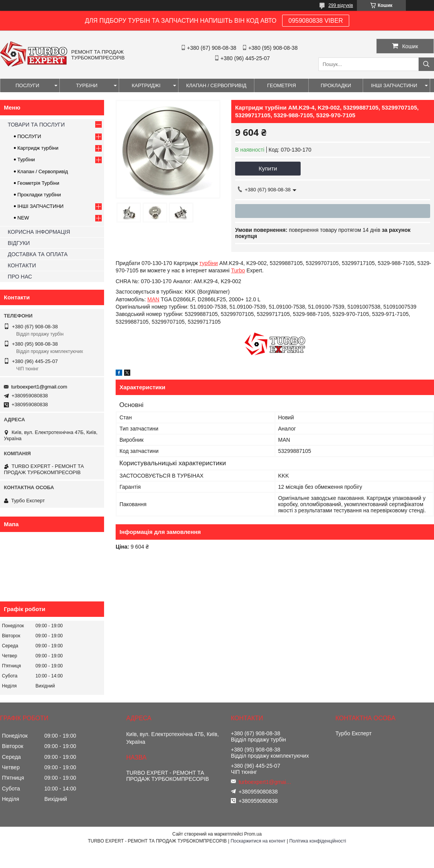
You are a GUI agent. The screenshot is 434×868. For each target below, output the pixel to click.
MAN (153, 299)
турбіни (209, 263)
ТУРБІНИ (87, 85)
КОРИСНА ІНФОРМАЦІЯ (39, 232)
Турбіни (26, 160)
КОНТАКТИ (22, 265)
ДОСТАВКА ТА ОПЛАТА (38, 254)
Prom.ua (253, 834)
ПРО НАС (20, 277)
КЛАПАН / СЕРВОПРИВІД (216, 85)
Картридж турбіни (38, 148)
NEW (23, 218)
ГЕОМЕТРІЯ (282, 85)
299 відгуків (341, 5)
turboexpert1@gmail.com (39, 387)
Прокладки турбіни (39, 195)
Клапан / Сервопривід (43, 171)
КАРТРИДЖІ (146, 85)
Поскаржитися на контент (258, 841)
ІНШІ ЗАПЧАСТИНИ (394, 85)
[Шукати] (426, 64)
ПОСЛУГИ (27, 85)
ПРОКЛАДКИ (336, 85)
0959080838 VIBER (315, 21)
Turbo (238, 270)
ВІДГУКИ (19, 243)
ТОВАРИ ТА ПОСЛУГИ (36, 125)
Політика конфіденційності (318, 841)
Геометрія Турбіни (38, 183)
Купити (268, 168)
